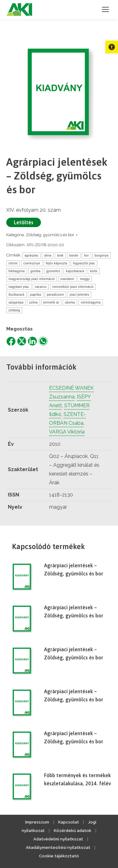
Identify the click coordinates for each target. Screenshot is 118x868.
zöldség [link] (14, 310)
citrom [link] (13, 263)
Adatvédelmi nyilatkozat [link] (58, 839)
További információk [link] (41, 367)
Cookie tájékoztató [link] (59, 856)
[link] (112, 47)
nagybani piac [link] (19, 287)
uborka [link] (70, 302)
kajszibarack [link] (75, 271)
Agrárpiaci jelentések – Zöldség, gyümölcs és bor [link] (74, 569)
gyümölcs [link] (53, 271)
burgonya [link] (102, 255)
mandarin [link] (67, 279)
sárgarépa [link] (16, 302)
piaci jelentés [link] (79, 295)
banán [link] (74, 255)
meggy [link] (85, 279)
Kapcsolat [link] (69, 822)
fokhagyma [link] (17, 271)
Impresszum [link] (37, 822)
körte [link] (94, 271)
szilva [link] (34, 302)
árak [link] (60, 255)
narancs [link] (41, 287)
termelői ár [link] (51, 302)
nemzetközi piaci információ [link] (73, 287)
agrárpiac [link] (31, 255)
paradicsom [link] (56, 295)
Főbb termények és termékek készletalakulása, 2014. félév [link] (78, 779)
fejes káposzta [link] (57, 263)
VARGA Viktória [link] (67, 432)
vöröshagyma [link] (90, 302)
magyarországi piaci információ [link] (32, 279)
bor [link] (86, 255)
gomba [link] (36, 271)
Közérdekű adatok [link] (73, 831)
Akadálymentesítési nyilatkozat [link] (58, 847)
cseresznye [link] (32, 263)
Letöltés (24, 222)
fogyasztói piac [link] (84, 263)
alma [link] (48, 255)
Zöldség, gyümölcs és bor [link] (50, 235)
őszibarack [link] (17, 295)
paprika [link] (36, 295)
